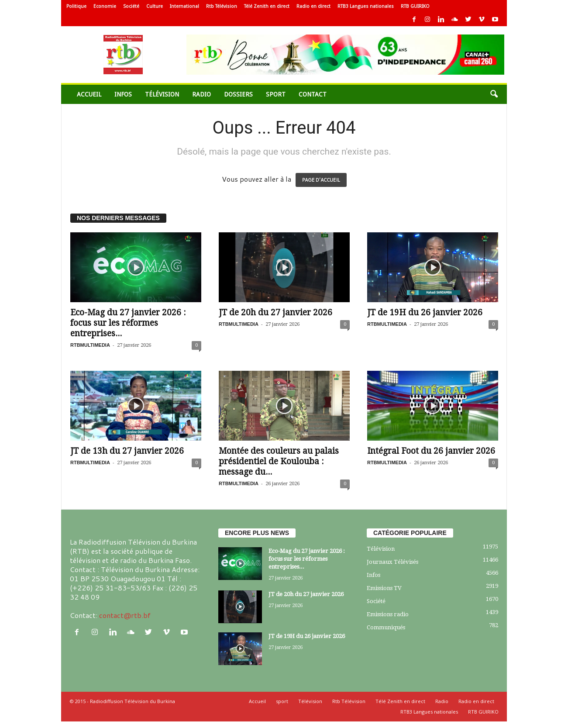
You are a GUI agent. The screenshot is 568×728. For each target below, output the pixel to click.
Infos (123, 94)
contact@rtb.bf (125, 615)
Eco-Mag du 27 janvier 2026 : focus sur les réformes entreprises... (128, 323)
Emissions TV (384, 588)
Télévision (162, 94)
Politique (76, 6)
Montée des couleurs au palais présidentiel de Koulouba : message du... (279, 461)
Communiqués (386, 627)
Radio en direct (313, 6)
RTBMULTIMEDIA (90, 345)
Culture (155, 6)
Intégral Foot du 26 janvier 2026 (431, 451)
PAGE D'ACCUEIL (321, 180)
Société (131, 6)
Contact (313, 94)
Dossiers (238, 94)
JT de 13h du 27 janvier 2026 (127, 451)
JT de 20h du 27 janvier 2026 (275, 312)
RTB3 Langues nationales (366, 6)
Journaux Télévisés (392, 562)
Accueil (89, 94)
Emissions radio (388, 614)
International (184, 6)
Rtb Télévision (222, 6)
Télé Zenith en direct (267, 6)
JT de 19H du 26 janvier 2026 (425, 312)
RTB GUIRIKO (415, 6)
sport (276, 94)
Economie (105, 6)
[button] (494, 94)
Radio (201, 94)
